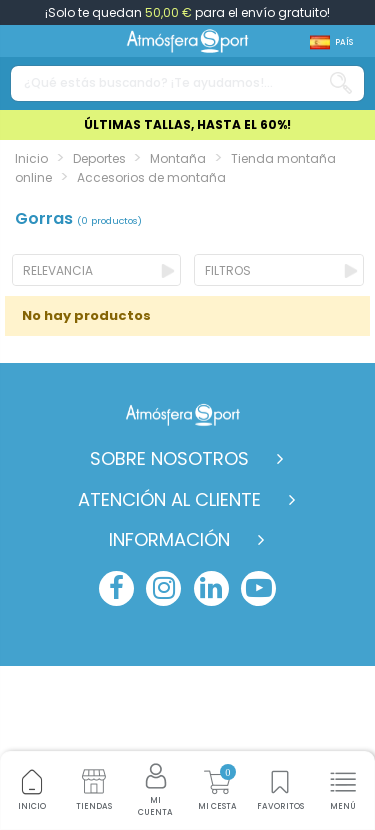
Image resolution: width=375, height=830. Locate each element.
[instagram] (163, 588)
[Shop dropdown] (331, 42)
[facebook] (116, 588)
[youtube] (258, 588)
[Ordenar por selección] (97, 270)
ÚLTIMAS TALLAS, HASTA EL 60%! (187, 124)
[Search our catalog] (341, 83)
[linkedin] (211, 588)
